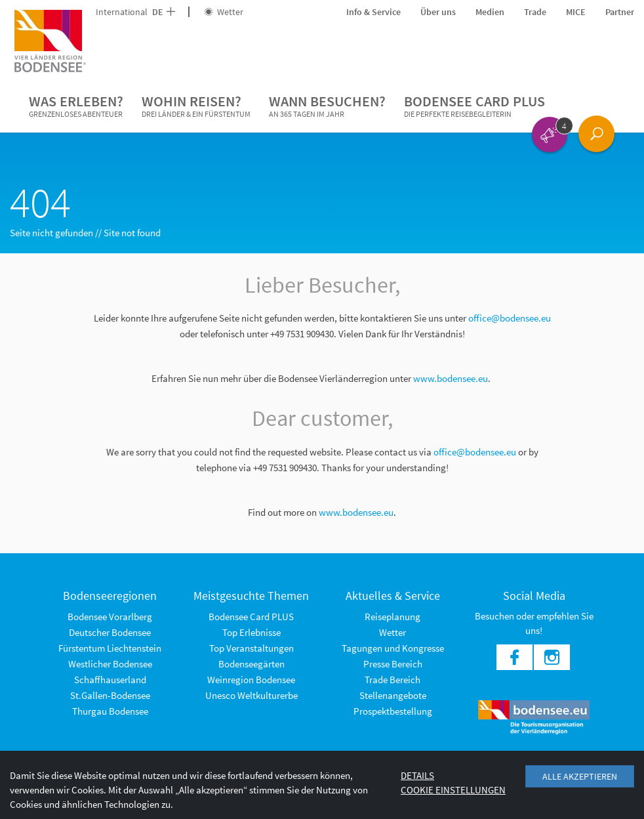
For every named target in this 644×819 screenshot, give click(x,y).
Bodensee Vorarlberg (110, 617)
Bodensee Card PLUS (474, 106)
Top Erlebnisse (252, 632)
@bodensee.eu (487, 452)
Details (417, 775)
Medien (490, 12)
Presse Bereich (393, 664)
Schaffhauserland (110, 680)
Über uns (438, 12)
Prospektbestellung (393, 711)
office (445, 452)
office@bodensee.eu (510, 318)
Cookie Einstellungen (453, 790)
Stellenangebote (393, 695)
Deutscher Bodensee (110, 632)
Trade (535, 12)
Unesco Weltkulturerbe (252, 695)
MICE (576, 12)
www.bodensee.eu (451, 378)
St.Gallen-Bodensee (110, 695)
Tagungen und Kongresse (393, 648)
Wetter (224, 12)
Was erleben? (76, 106)
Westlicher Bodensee (110, 664)
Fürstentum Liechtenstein (110, 648)
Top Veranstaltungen (252, 648)
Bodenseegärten (252, 664)
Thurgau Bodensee (110, 711)
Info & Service (373, 12)
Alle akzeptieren (580, 776)
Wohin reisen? (196, 106)
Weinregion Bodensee (251, 680)
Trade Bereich (392, 680)
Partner (620, 12)
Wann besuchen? (327, 106)
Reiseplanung (392, 617)
